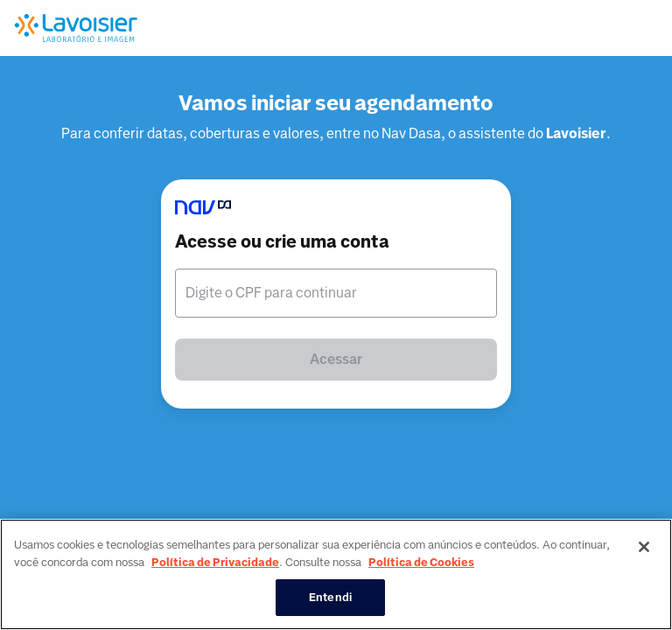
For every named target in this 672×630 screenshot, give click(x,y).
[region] (336, 574)
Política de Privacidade (215, 562)
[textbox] (336, 293)
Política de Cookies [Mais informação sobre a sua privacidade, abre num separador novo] (421, 562)
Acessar (336, 359)
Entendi (330, 597)
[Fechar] (644, 547)
